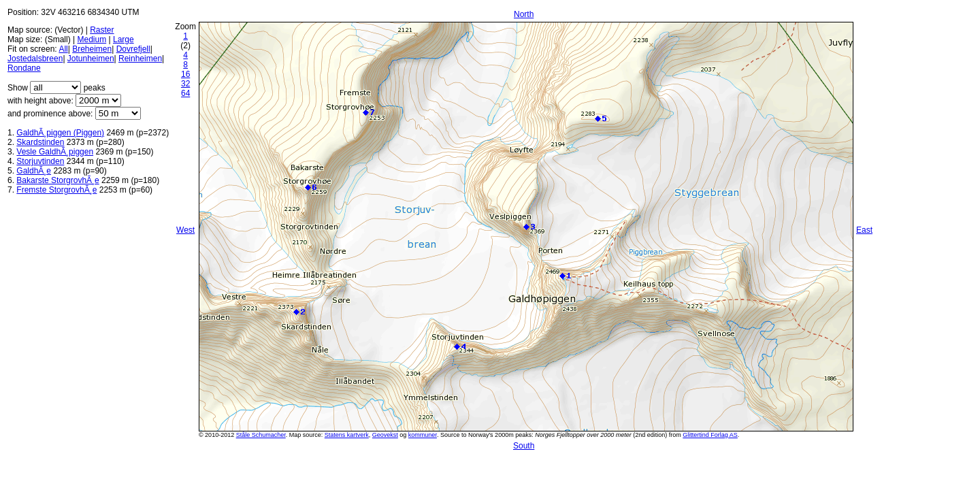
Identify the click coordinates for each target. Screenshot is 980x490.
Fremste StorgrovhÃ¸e (56, 190)
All (63, 49)
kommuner (423, 435)
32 (185, 84)
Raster (102, 30)
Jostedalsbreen (35, 59)
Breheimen (92, 49)
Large (124, 39)
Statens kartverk (347, 435)
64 (185, 93)
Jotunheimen (91, 59)
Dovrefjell (133, 49)
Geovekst (385, 435)
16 (185, 74)
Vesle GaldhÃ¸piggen (55, 152)
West (185, 230)
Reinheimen (140, 59)
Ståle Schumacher (261, 435)
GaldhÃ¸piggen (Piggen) (60, 133)
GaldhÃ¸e (34, 171)
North (524, 14)
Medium (92, 39)
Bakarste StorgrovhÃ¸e (58, 180)
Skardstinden (40, 142)
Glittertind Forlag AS (710, 435)
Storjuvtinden (40, 161)
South (524, 446)
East (864, 230)
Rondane (24, 68)
